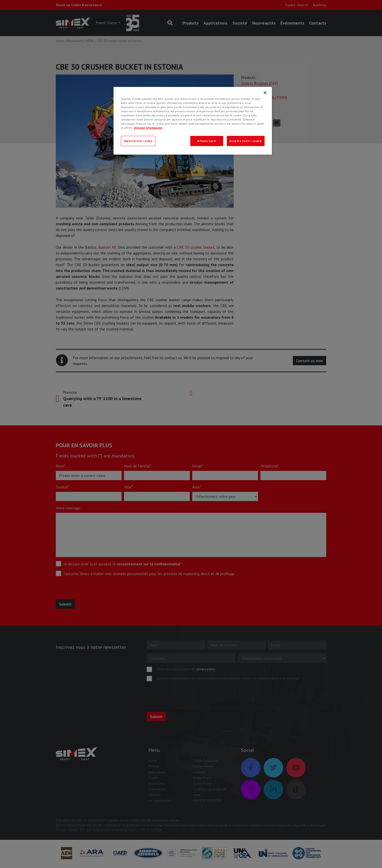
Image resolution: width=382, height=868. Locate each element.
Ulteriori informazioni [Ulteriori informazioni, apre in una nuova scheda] (148, 128)
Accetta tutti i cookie (246, 141)
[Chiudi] (265, 93)
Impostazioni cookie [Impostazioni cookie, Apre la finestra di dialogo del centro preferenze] (138, 141)
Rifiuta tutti (207, 141)
